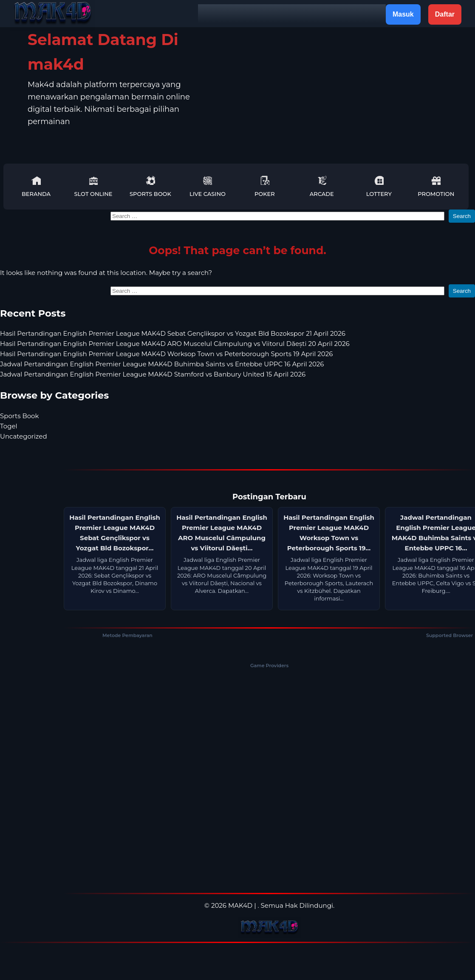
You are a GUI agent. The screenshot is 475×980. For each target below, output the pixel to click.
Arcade (322, 186)
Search (462, 216)
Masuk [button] (403, 14)
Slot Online (93, 186)
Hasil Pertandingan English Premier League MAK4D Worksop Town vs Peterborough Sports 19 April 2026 (166, 354)
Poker (265, 186)
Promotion (436, 186)
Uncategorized (24, 436)
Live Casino (208, 186)
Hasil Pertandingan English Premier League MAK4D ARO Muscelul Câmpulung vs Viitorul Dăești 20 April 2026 (175, 344)
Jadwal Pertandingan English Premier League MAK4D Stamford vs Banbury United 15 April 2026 (153, 374)
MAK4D (240, 905)
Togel (9, 426)
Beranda (36, 186)
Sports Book (150, 186)
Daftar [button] (445, 14)
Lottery (379, 186)
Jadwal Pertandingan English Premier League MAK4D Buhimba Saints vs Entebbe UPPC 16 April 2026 (162, 364)
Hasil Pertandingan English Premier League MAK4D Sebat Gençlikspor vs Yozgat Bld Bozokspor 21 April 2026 (173, 333)
